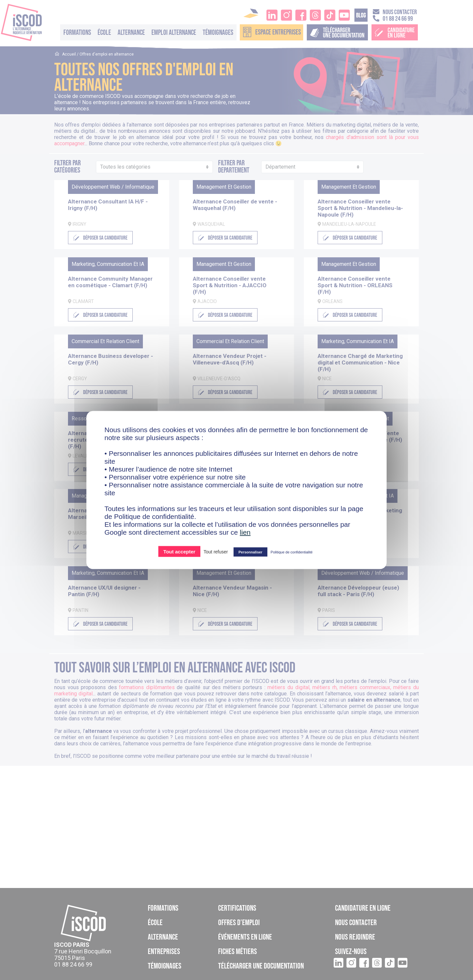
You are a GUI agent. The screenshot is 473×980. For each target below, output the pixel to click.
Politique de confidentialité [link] (292, 552)
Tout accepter (179, 552)
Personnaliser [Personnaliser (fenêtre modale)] (250, 552)
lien (245, 532)
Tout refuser (216, 552)
